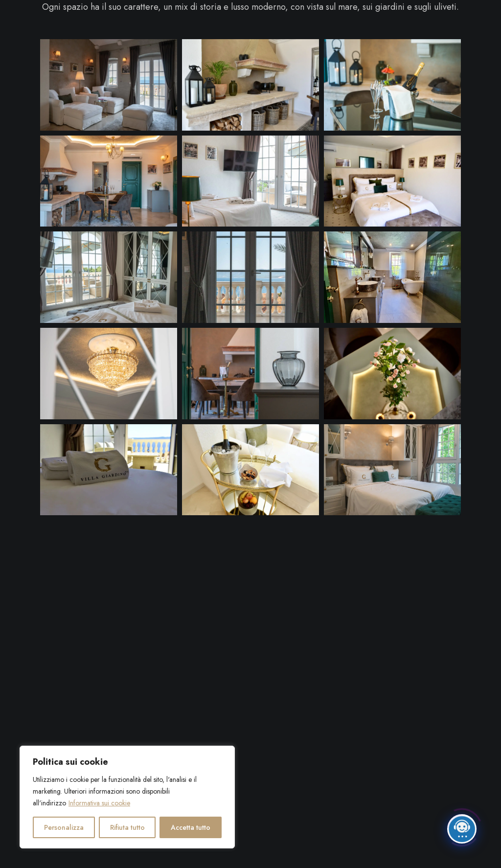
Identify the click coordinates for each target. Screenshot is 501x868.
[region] (127, 797)
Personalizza (64, 827)
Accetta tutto (191, 827)
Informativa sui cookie (99, 803)
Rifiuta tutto (127, 827)
